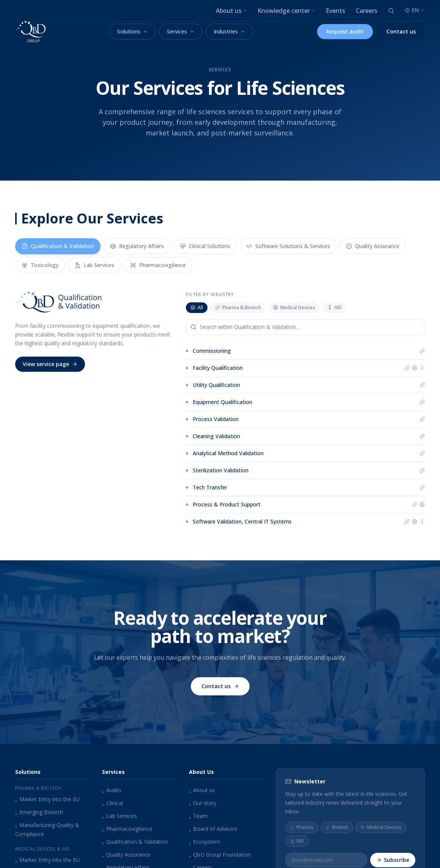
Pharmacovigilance (127, 829)
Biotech (337, 827)
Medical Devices (294, 307)
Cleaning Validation (216, 436)
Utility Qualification (216, 385)
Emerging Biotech (39, 812)
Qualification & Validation (135, 842)
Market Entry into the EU (47, 799)
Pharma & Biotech (238, 307)
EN (415, 10)
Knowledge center (286, 11)
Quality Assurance (126, 855)
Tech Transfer (210, 487)
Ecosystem (204, 842)
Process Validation (216, 419)
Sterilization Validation (221, 470)
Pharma (302, 827)
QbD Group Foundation (220, 855)
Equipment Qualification (222, 402)
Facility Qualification (218, 368)
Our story (203, 803)
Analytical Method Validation (228, 453)
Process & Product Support (227, 505)
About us (231, 11)
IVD (335, 307)
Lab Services (119, 816)
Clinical (112, 803)
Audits (112, 790)
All (197, 307)
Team (198, 816)
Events (335, 11)
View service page (50, 364)
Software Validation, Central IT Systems (242, 522)
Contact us (220, 690)
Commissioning (212, 351)
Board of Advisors (213, 829)
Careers (367, 11)
